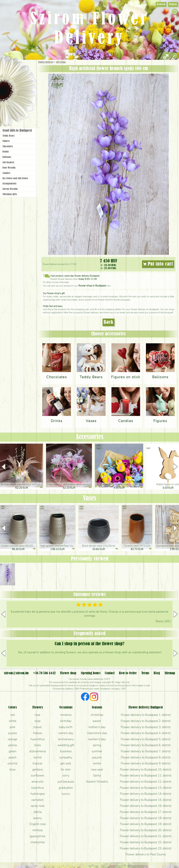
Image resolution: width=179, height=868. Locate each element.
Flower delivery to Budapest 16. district (146, 806)
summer (97, 751)
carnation (38, 800)
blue (13, 769)
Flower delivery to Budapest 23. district (146, 848)
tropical (38, 763)
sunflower (38, 775)
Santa (97, 775)
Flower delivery (46, 62)
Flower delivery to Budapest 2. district (146, 721)
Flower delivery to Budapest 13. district (146, 788)
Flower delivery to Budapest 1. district (146, 715)
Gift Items (61, 62)
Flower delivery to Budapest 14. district (146, 794)
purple (13, 733)
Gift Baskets (8, 163)
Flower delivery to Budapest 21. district (146, 836)
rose (38, 715)
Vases (89, 498)
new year (97, 769)
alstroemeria (38, 751)
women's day (97, 739)
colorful (13, 763)
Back (109, 322)
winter (97, 763)
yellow (13, 745)
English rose (38, 824)
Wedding (27, 92)
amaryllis (38, 782)
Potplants (26, 84)
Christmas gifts (10, 194)
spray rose (38, 806)
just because (66, 782)
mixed (38, 727)
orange (13, 739)
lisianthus (38, 788)
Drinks (6, 152)
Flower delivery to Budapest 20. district (146, 830)
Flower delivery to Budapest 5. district (146, 739)
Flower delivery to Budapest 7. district (146, 751)
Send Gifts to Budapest (17, 131)
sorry (66, 775)
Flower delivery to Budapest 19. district (146, 824)
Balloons (7, 157)
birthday (66, 721)
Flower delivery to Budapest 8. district (146, 757)
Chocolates (8, 147)
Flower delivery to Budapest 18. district (146, 818)
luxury (66, 794)
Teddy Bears (8, 136)
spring (97, 745)
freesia (38, 733)
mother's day (97, 727)
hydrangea (38, 794)
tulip (38, 721)
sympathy (66, 757)
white (13, 721)
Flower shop (19, 110)
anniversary (66, 739)
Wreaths (22, 100)
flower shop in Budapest (92, 286)
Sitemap (170, 673)
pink (13, 727)
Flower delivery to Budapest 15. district (146, 800)
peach (13, 757)
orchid (38, 757)
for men (66, 769)
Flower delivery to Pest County (146, 854)
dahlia (38, 812)
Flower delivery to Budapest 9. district (146, 763)
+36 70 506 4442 (44, 673)
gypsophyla (38, 836)
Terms (145, 673)
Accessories (89, 437)
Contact (110, 673)
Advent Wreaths (10, 189)
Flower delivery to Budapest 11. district (146, 775)
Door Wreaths (9, 168)
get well (66, 763)
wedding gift (66, 745)
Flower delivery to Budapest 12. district (146, 782)
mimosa (38, 830)
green (13, 751)
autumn (97, 757)
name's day (66, 733)
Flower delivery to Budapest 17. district (146, 812)
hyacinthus (38, 739)
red (13, 715)
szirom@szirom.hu (16, 673)
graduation (66, 788)
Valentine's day (97, 733)
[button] (176, 467)
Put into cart (158, 264)
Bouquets (22, 76)
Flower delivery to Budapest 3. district (146, 727)
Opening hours (91, 673)
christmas (97, 715)
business (66, 751)
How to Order (128, 673)
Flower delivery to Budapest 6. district (146, 745)
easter (97, 721)
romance (66, 715)
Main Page (9, 65)
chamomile (38, 842)
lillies (38, 745)
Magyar (173, 4)
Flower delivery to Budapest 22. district (146, 842)
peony (38, 818)
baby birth (66, 727)
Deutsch (161, 4)
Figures (6, 141)
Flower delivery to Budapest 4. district (146, 733)
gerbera (38, 769)
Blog (157, 673)
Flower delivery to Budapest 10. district (146, 769)
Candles (6, 173)
